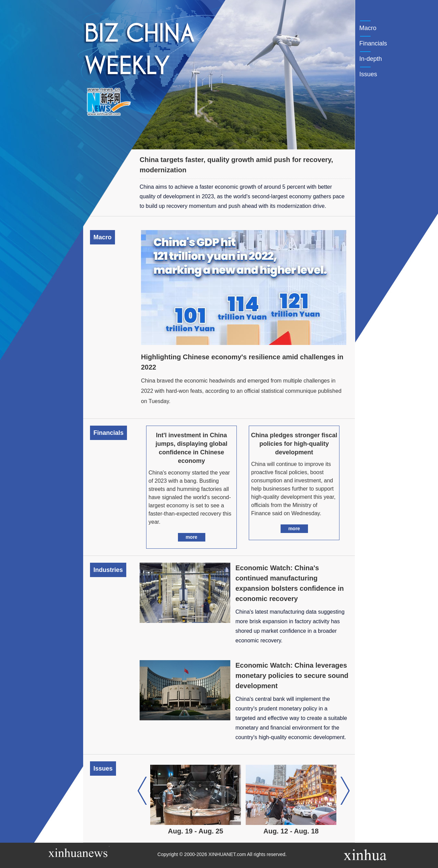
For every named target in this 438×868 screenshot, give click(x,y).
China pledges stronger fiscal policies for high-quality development (294, 444)
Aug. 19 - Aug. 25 (196, 831)
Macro (368, 28)
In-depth (371, 59)
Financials (373, 43)
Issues (368, 74)
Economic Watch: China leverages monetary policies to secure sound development (292, 676)
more (191, 537)
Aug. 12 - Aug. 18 (292, 831)
